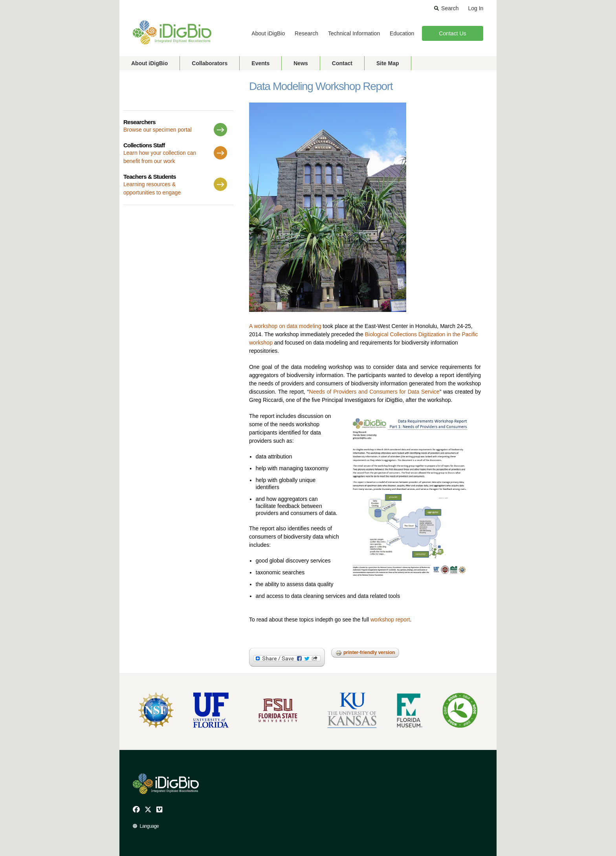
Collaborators (210, 63)
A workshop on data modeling (285, 326)
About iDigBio (268, 33)
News (301, 63)
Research (306, 33)
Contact (342, 63)
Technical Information (354, 33)
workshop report (390, 620)
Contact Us (452, 33)
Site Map (388, 63)
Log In (476, 8)
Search (450, 8)
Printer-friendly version (365, 653)
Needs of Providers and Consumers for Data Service (374, 392)
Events (260, 63)
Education (402, 33)
